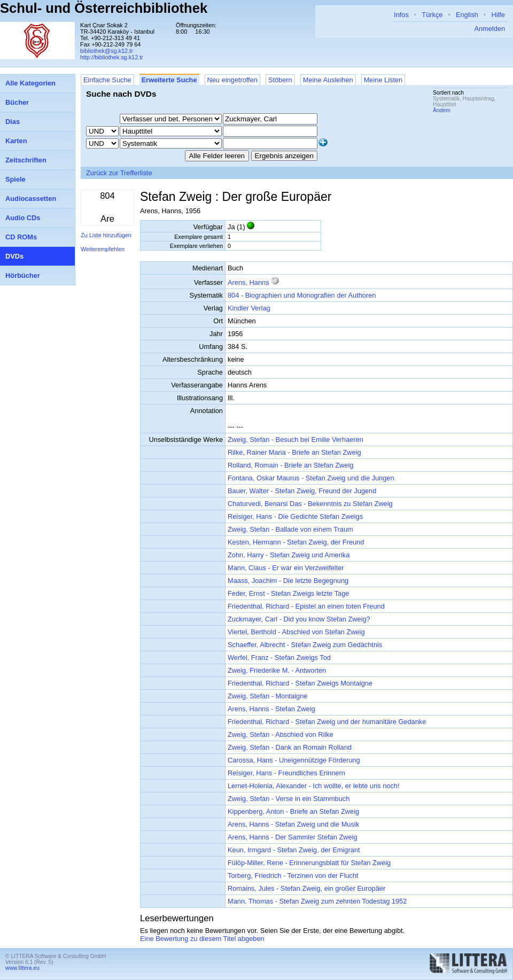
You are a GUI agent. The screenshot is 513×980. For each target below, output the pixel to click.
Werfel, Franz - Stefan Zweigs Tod (279, 658)
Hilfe (498, 15)
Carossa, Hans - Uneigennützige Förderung (294, 760)
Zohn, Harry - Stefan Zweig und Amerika (289, 555)
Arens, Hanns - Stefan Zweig (271, 709)
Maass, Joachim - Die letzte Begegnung (288, 581)
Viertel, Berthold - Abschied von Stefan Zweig (296, 632)
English (467, 15)
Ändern (442, 110)
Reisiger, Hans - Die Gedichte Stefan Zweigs (295, 516)
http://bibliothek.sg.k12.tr (112, 57)
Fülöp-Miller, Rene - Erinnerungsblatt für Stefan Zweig (309, 863)
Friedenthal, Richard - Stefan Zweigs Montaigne (300, 683)
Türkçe (432, 15)
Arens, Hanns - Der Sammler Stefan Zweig (293, 837)
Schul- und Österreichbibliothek (104, 8)
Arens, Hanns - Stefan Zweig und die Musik (293, 824)
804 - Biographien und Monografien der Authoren (302, 295)
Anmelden (489, 29)
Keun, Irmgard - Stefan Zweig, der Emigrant (294, 850)
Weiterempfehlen (103, 249)
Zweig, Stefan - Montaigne (267, 696)
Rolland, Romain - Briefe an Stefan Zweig (290, 465)
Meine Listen (383, 80)
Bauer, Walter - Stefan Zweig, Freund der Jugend (302, 491)
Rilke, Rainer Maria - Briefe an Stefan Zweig (294, 452)
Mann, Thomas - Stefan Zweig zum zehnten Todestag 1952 (317, 901)
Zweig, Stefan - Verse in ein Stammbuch (289, 799)
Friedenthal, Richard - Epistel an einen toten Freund (306, 606)
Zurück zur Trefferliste (119, 173)
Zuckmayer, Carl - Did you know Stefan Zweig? (299, 619)
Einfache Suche (107, 80)
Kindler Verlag (249, 308)
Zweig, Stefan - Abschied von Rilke (281, 734)
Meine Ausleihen (328, 80)
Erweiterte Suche (169, 80)
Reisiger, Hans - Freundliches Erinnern (286, 773)
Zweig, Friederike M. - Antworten (277, 670)
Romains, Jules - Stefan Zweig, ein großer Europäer (306, 888)
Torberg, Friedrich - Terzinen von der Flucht (293, 876)
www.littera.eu (22, 968)
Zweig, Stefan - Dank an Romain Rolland (290, 747)
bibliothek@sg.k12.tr (107, 51)
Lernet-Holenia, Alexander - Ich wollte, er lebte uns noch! (314, 786)
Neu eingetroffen (232, 80)
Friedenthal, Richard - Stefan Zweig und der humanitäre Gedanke (327, 722)
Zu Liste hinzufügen (106, 235)
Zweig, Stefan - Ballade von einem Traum (290, 529)
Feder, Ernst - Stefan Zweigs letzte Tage (288, 593)
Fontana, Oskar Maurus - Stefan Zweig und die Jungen (311, 478)
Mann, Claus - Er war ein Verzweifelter (286, 568)
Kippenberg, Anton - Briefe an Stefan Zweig (293, 811)
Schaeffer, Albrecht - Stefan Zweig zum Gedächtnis (305, 645)
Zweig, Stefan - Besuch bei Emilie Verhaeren (296, 440)
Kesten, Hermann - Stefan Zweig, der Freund (296, 542)
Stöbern (280, 80)
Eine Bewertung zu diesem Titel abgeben (202, 939)
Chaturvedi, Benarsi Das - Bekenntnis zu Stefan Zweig (310, 504)
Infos (401, 15)
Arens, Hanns (248, 282)
